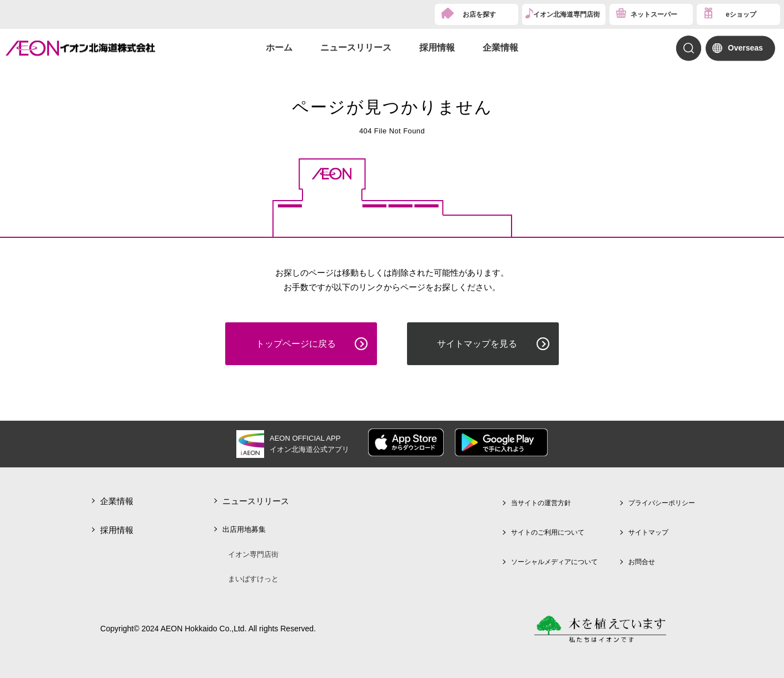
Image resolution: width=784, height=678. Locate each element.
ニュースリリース (356, 48)
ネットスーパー (654, 14)
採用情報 (437, 48)
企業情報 (500, 48)
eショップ (741, 14)
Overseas (745, 48)
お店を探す (479, 14)
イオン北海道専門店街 (567, 14)
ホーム (279, 48)
